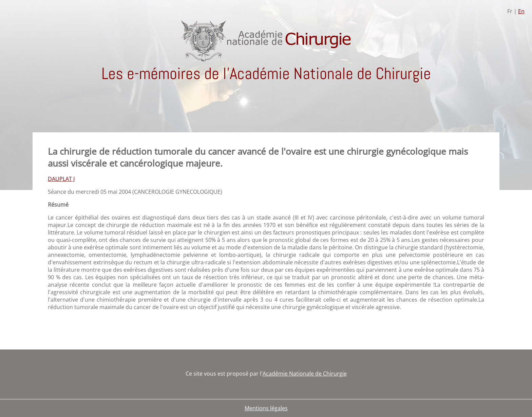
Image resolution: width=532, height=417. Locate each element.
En (521, 11)
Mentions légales (266, 408)
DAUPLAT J (61, 179)
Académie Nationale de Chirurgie (305, 374)
